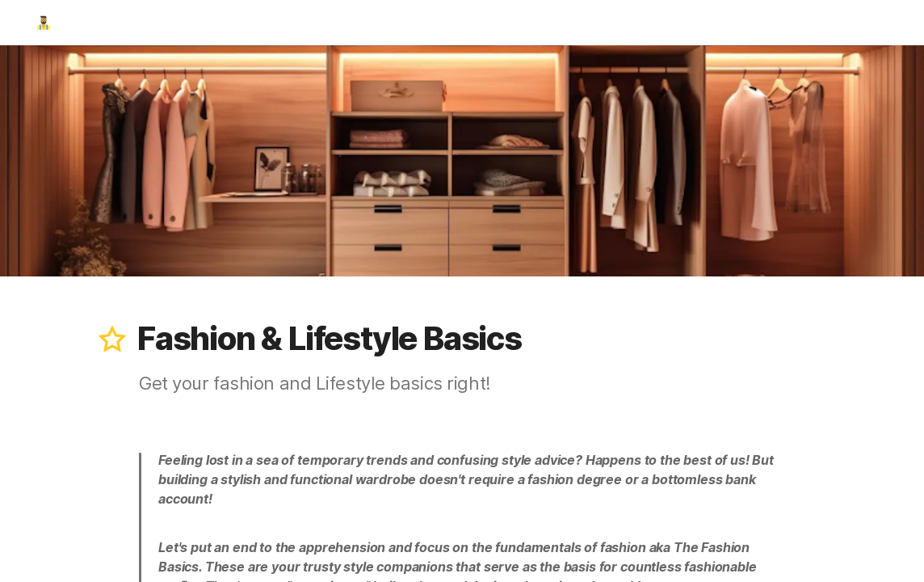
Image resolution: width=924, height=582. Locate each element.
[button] (112, 339)
